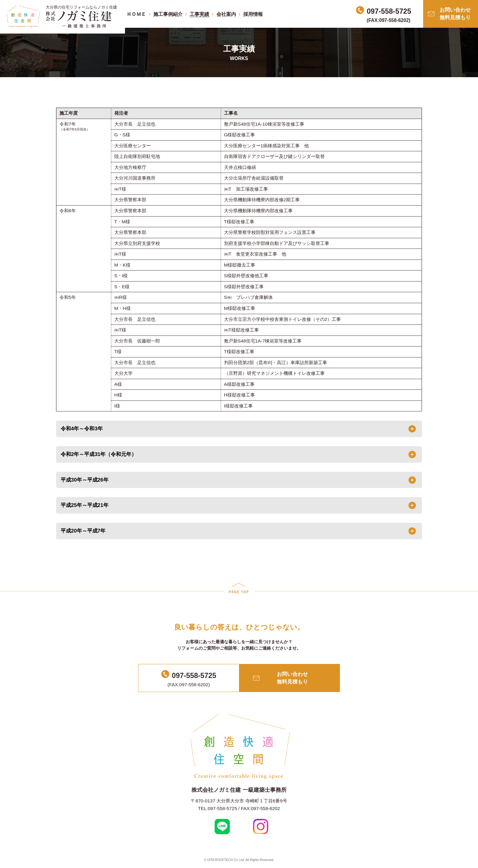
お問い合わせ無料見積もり (455, 14)
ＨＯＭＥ (136, 14)
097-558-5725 (194, 676)
